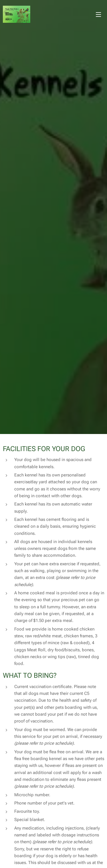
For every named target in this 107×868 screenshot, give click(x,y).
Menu (98, 15)
